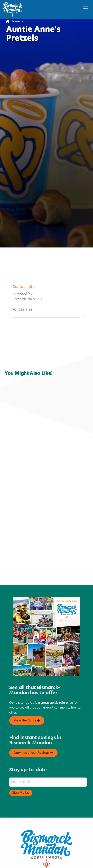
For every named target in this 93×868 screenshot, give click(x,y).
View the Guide (27, 702)
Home (13, 22)
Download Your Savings (33, 734)
